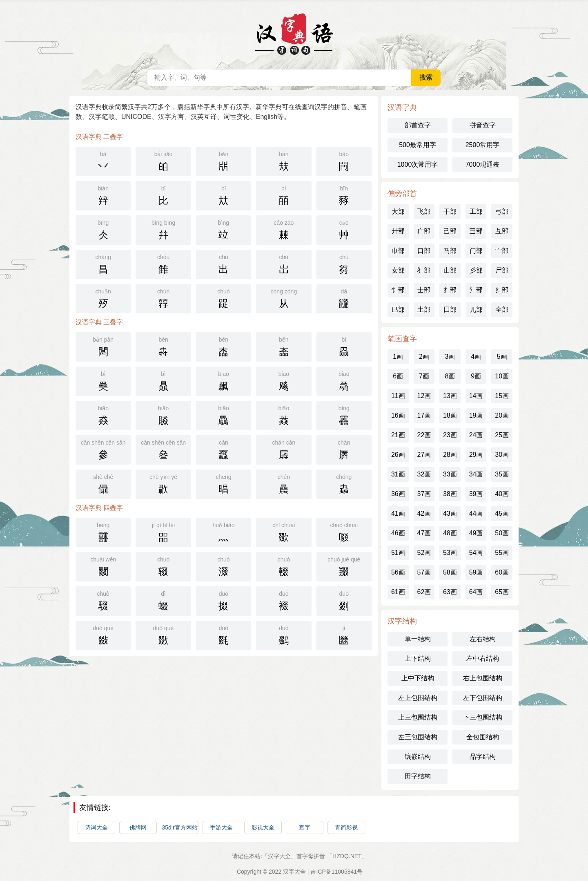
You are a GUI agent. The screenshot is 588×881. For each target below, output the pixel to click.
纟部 (502, 290)
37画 (424, 494)
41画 (398, 513)
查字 (305, 827)
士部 (424, 290)
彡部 (476, 270)
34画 (476, 474)
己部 (450, 231)
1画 (398, 357)
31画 (398, 474)
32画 (424, 474)
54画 (476, 553)
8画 (450, 376)
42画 (424, 513)
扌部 (450, 290)
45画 (502, 513)
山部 (450, 270)
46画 (398, 533)
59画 (476, 572)
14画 (476, 396)
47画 (424, 533)
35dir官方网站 (179, 827)
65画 (502, 592)
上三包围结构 (418, 717)
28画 (450, 455)
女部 (398, 270)
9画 (476, 376)
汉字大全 (294, 872)
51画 (398, 553)
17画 (424, 415)
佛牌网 (138, 827)
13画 (450, 396)
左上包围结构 (418, 698)
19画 (476, 415)
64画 (476, 592)
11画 (398, 396)
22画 (424, 435)
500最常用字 (418, 145)
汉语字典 (294, 33)
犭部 (424, 270)
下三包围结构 (483, 717)
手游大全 (221, 827)
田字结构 (418, 776)
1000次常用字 (418, 164)
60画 (502, 572)
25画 (502, 435)
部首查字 (418, 125)
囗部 (450, 310)
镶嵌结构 (418, 757)
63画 (450, 592)
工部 (476, 211)
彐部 (476, 231)
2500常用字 (483, 145)
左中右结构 (483, 659)
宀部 (502, 251)
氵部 (476, 290)
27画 (424, 455)
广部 (424, 231)
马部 (450, 251)
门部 (476, 251)
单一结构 (418, 639)
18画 (450, 415)
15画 (502, 396)
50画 (502, 533)
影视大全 (263, 827)
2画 (424, 357)
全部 (502, 310)
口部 (424, 251)
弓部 (502, 211)
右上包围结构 (483, 678)
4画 (476, 357)
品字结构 (483, 757)
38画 (450, 494)
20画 (502, 415)
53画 (450, 553)
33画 (450, 474)
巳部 (398, 310)
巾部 (398, 251)
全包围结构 (483, 737)
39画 (476, 494)
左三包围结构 (418, 737)
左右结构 (483, 639)
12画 (424, 396)
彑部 (502, 231)
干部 (450, 211)
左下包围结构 (483, 698)
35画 (502, 474)
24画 (476, 435)
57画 (424, 572)
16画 (398, 415)
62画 (424, 592)
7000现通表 (483, 164)
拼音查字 (483, 125)
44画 (476, 513)
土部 (424, 310)
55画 (502, 553)
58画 (450, 572)
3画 (450, 357)
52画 (424, 553)
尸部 (502, 270)
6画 (398, 376)
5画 (502, 357)
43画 (450, 513)
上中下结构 (418, 678)
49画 (476, 533)
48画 (450, 533)
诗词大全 (96, 827)
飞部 (424, 211)
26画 (398, 455)
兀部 (476, 310)
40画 (502, 494)
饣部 (398, 290)
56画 (398, 572)
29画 (476, 455)
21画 (398, 435)
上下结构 (418, 659)
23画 (450, 435)
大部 (398, 211)
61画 (398, 592)
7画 (424, 376)
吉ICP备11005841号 (336, 872)
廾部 (398, 231)
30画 (502, 455)
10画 (502, 376)
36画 (398, 494)
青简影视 (346, 827)
